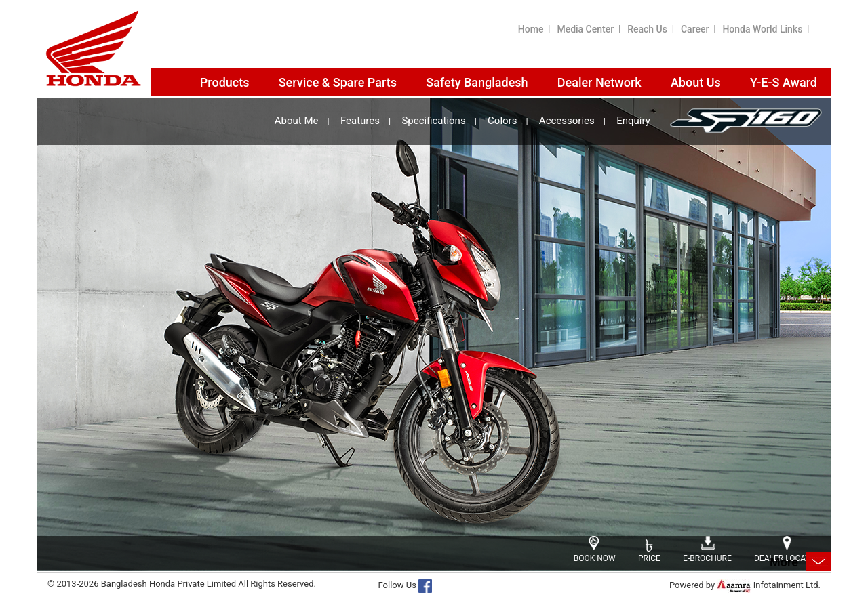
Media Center (585, 29)
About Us (696, 82)
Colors (502, 121)
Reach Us (647, 29)
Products (225, 82)
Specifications (433, 121)
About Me (297, 121)
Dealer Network (599, 82)
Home (531, 29)
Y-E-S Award (784, 82)
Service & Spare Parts (338, 82)
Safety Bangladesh (477, 82)
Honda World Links (762, 29)
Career (695, 29)
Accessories (567, 121)
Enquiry (633, 121)
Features (360, 121)
